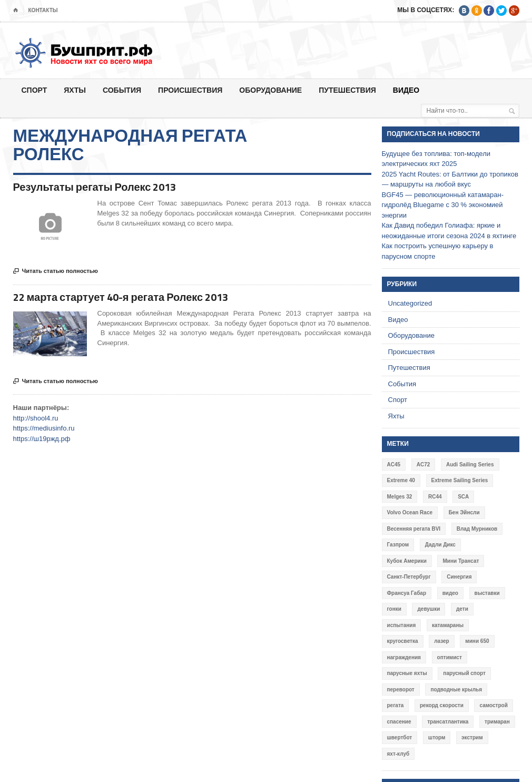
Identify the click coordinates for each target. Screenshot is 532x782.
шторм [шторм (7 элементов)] (437, 737)
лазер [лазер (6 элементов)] (442, 641)
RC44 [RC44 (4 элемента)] (435, 497)
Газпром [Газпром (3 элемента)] (398, 545)
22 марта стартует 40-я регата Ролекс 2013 (121, 297)
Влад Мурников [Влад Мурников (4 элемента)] (477, 529)
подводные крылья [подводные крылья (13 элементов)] (456, 690)
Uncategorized (410, 303)
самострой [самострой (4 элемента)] (493, 705)
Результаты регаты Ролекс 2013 (95, 187)
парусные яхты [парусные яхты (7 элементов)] (407, 673)
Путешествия (347, 90)
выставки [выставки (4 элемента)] (487, 593)
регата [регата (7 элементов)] (396, 705)
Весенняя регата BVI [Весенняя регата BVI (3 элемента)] (414, 529)
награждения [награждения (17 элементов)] (404, 657)
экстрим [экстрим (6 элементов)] (472, 737)
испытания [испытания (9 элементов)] (402, 625)
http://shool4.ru (36, 418)
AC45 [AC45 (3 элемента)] (394, 465)
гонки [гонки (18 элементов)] (394, 609)
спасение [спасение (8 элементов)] (399, 722)
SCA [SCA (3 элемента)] (463, 497)
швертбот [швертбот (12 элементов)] (400, 737)
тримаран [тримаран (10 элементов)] (497, 722)
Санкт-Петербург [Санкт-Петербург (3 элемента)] (409, 577)
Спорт (35, 90)
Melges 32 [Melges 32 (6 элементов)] (400, 497)
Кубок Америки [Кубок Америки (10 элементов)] (407, 561)
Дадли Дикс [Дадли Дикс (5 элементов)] (440, 545)
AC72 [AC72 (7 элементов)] (423, 465)
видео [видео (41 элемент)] (450, 593)
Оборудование (270, 90)
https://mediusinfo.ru (44, 428)
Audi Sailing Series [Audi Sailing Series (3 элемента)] (470, 465)
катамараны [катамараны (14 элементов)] (448, 625)
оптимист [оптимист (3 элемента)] (450, 657)
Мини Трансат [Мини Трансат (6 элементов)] (461, 561)
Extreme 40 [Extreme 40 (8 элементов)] (401, 480)
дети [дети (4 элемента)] (462, 609)
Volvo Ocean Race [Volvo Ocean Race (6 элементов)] (410, 512)
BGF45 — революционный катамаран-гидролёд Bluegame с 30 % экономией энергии (443, 205)
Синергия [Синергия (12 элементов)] (459, 577)
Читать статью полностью (56, 271)
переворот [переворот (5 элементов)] (401, 690)
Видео (406, 90)
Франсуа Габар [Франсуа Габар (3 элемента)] (407, 593)
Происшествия (190, 90)
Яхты (75, 90)
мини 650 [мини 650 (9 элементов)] (477, 641)
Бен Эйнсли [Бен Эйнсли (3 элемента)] (464, 512)
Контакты (43, 10)
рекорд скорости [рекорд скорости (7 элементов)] (442, 705)
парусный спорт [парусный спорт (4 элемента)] (464, 673)
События (122, 90)
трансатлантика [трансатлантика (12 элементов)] (448, 722)
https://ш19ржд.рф (42, 439)
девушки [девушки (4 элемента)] (428, 609)
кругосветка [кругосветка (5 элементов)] (403, 641)
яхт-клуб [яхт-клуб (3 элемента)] (398, 754)
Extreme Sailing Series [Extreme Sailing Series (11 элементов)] (460, 480)
